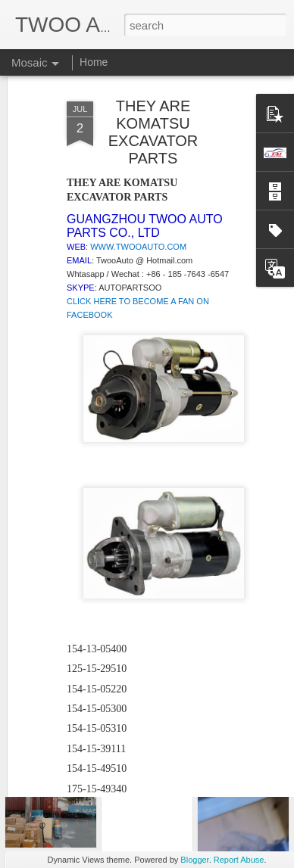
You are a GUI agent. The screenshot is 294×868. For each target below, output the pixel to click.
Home (94, 62)
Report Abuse (239, 860)
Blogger (194, 860)
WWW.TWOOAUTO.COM (138, 173)
